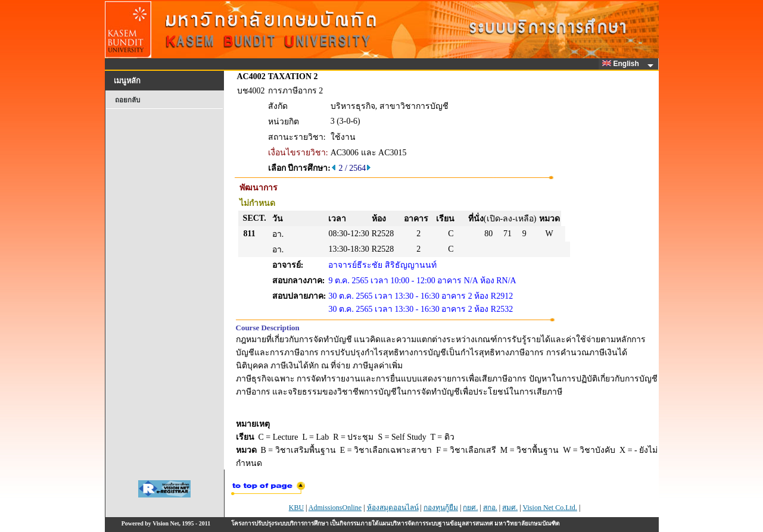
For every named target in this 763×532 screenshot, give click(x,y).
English (622, 64)
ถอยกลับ (127, 100)
